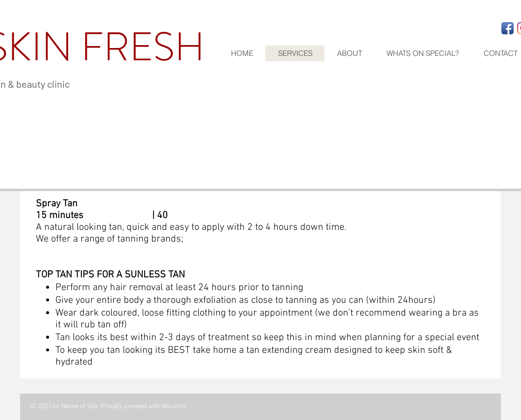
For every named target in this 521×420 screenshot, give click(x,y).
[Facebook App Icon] (508, 28)
